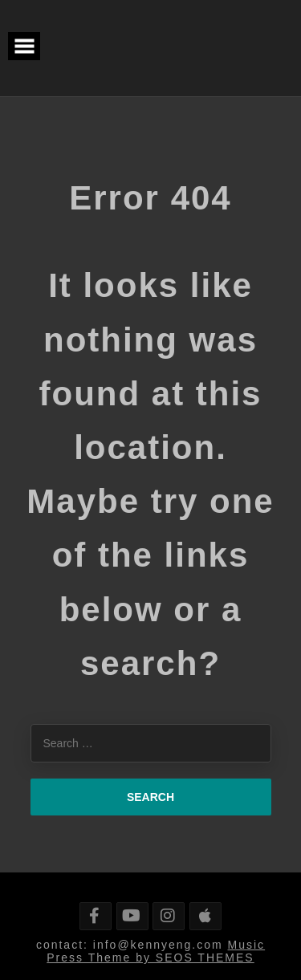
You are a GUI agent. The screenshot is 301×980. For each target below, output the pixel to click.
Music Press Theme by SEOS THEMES (156, 951)
